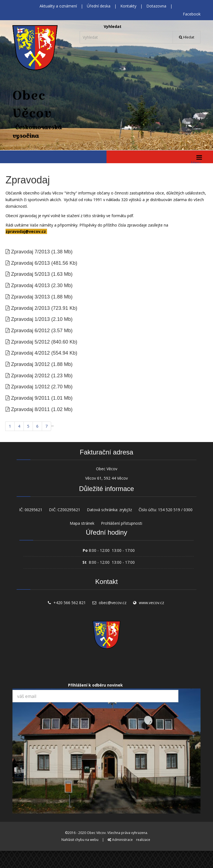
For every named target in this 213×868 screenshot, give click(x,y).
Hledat (187, 37)
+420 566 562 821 (70, 603)
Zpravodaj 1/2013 (30, 319)
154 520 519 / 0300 (175, 510)
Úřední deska (99, 6)
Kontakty (128, 6)
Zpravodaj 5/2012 (30, 342)
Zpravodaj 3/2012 (30, 364)
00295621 (33, 510)
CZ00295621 (69, 510)
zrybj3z (126, 510)
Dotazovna (156, 6)
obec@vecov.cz (113, 603)
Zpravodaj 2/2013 (30, 308)
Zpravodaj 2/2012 (30, 376)
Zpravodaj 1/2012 (30, 387)
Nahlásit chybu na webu (80, 840)
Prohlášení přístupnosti (122, 523)
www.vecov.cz (151, 603)
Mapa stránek (82, 523)
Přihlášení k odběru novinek (95, 685)
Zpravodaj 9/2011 (30, 398)
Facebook (192, 14)
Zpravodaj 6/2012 (30, 331)
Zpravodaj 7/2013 (30, 252)
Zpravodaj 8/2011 (30, 409)
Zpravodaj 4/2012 (30, 353)
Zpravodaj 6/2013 (30, 263)
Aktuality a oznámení (58, 6)
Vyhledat (113, 26)
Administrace (120, 840)
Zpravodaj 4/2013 (30, 285)
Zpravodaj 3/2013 (30, 297)
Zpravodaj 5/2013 (30, 274)
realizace (143, 840)
